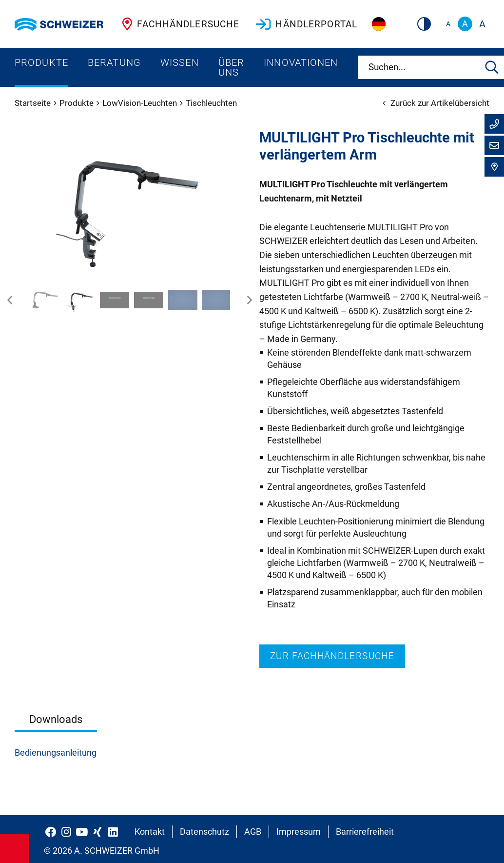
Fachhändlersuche (179, 24)
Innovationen (301, 62)
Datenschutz (204, 832)
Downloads (56, 719)
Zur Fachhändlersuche (332, 656)
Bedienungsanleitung (56, 753)
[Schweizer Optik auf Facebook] (51, 832)
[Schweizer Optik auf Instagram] (66, 832)
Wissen (180, 62)
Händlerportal (306, 24)
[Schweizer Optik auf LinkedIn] (113, 832)
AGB (253, 832)
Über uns (231, 67)
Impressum (299, 832)
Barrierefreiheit (365, 832)
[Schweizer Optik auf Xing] (97, 832)
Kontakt (150, 832)
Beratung (114, 62)
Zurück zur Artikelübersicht (436, 103)
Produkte (41, 62)
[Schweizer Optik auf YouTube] (82, 832)
